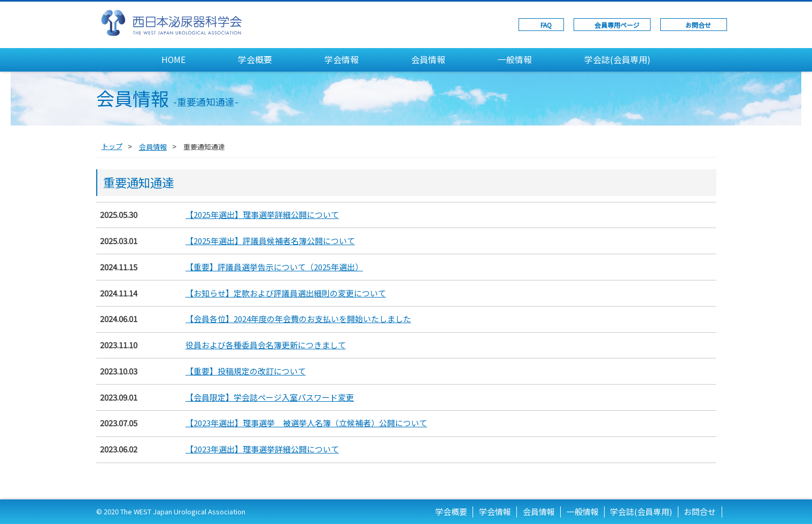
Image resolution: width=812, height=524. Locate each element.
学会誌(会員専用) (617, 60)
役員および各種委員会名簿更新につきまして (266, 345)
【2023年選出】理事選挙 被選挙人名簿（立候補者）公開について (306, 423)
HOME (173, 60)
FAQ (546, 25)
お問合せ (698, 25)
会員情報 (428, 60)
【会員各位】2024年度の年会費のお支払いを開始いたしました (298, 319)
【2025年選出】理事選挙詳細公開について (262, 214)
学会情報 (342, 60)
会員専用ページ (617, 25)
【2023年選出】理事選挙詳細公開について (262, 449)
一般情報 (515, 60)
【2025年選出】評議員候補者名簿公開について (270, 241)
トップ (112, 146)
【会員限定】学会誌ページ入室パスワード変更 (270, 397)
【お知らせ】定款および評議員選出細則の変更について (286, 293)
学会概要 (255, 60)
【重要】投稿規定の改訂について (246, 371)
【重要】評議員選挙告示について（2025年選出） (274, 267)
